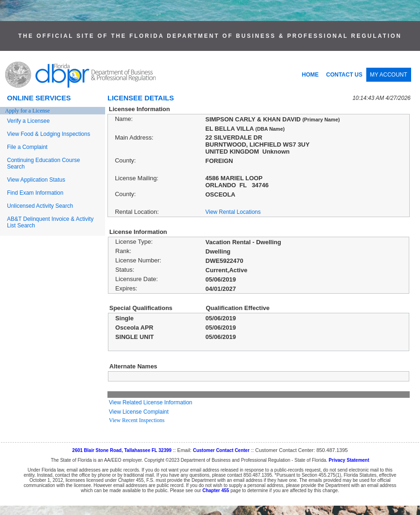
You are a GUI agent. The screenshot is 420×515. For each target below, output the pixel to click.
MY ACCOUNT (389, 75)
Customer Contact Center (221, 450)
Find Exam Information (35, 193)
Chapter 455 (216, 490)
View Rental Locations (233, 212)
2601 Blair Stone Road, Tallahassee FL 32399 (122, 450)
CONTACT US (344, 75)
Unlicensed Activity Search (40, 206)
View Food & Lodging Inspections (49, 134)
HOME (310, 75)
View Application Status (36, 180)
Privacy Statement (349, 460)
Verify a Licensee (28, 121)
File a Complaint (27, 147)
